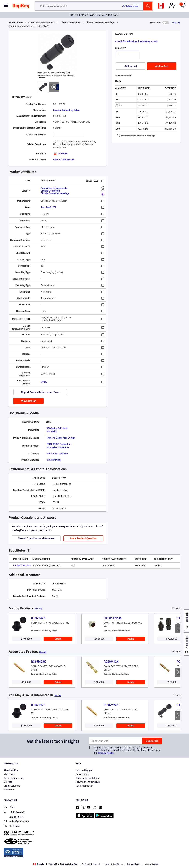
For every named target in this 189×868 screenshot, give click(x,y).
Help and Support (84, 770)
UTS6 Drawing (54, 460)
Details (58, 639)
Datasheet (60, 153)
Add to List (131, 66)
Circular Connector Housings (100, 23)
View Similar (28, 401)
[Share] (176, 23)
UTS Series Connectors (58, 447)
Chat (9, 808)
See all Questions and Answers (36, 538)
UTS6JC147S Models (64, 160)
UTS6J (44, 382)
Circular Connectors (70, 23)
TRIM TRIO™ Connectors (59, 444)
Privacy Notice (106, 753)
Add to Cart (162, 66)
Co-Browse (12, 826)
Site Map (8, 782)
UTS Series (52, 432)
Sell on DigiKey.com (13, 778)
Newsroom (9, 790)
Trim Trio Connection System (61, 438)
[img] (21, 7)
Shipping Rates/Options (87, 778)
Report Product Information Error (40, 392)
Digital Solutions (12, 786)
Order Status (82, 774)
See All (38, 609)
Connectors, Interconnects (42, 23)
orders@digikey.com (17, 821)
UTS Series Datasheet (57, 428)
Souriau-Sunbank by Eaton (66, 110)
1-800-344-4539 (14, 813)
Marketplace (10, 774)
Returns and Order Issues (88, 782)
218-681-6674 (14, 817)
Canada (39, 864)
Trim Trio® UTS (48, 207)
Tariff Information (84, 786)
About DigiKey (11, 770)
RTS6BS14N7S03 (22, 565)
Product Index (16, 23)
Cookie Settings (152, 864)
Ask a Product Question (83, 538)
